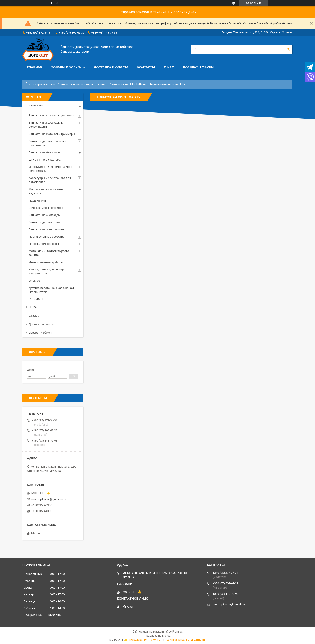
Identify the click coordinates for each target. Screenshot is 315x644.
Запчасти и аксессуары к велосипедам (46, 125)
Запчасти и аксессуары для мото (83, 84)
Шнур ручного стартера (45, 160)
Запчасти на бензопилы (45, 152)
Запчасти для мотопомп (45, 222)
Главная (35, 67)
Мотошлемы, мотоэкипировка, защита (49, 253)
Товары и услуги (66, 67)
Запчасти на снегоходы (45, 215)
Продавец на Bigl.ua (158, 636)
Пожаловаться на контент (146, 640)
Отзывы (34, 316)
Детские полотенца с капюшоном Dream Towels (51, 290)
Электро (34, 281)
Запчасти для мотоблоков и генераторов (48, 143)
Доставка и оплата (111, 67)
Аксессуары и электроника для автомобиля (50, 180)
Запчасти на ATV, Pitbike (128, 84)
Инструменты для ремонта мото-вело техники (51, 169)
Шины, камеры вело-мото (46, 208)
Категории (36, 105)
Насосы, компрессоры (44, 244)
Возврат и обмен (198, 67)
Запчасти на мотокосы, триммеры (52, 134)
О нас (169, 67)
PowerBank (36, 299)
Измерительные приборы (46, 262)
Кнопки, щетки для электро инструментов (47, 271)
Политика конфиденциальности (185, 640)
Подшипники (37, 201)
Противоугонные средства (47, 237)
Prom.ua (178, 632)
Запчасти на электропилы (46, 229)
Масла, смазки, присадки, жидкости (46, 191)
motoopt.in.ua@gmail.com (49, 499)
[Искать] (288, 49)
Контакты (146, 67)
